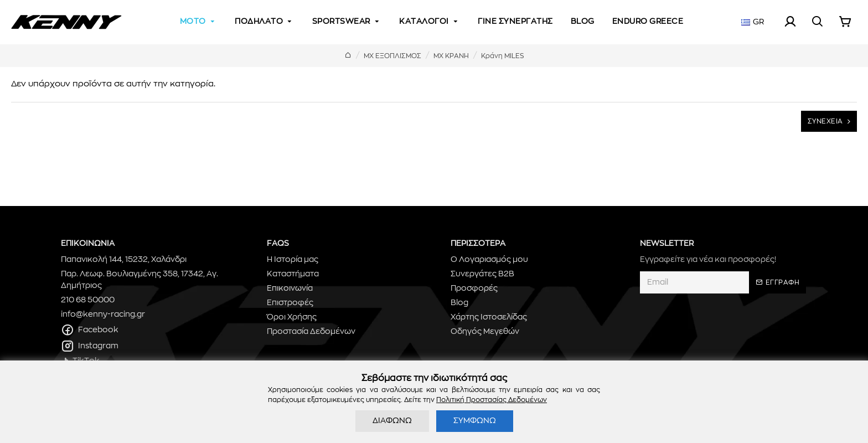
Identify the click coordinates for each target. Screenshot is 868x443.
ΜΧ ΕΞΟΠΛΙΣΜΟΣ (392, 56)
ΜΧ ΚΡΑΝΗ (451, 56)
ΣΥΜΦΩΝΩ (475, 421)
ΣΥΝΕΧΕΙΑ (825, 121)
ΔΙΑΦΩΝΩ (392, 421)
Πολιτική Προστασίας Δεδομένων (492, 400)
